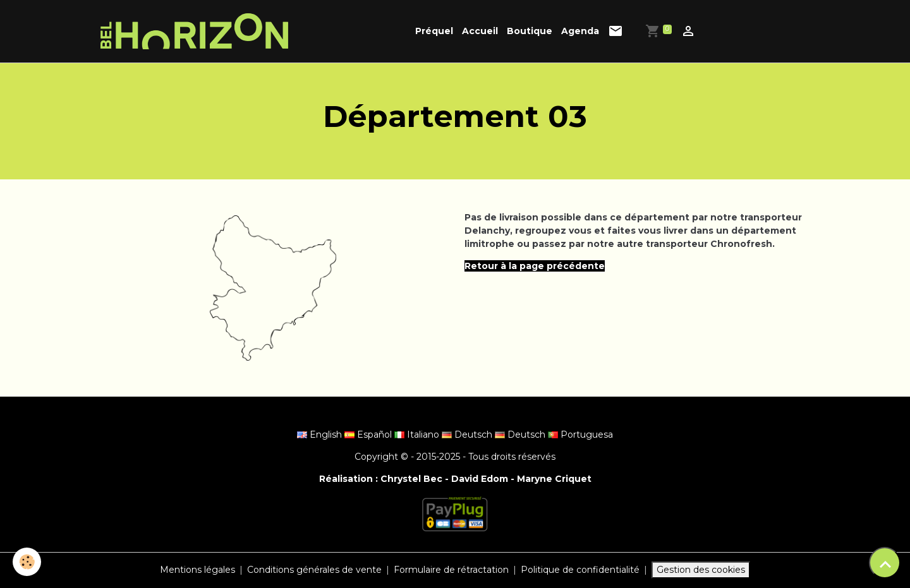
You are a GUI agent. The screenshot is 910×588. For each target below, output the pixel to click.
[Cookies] (27, 562)
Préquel (434, 31)
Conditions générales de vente (314, 570)
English (321, 435)
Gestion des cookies (701, 570)
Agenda (580, 31)
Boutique (530, 31)
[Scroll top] (885, 563)
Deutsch (468, 435)
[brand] (197, 31)
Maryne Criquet (554, 479)
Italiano (418, 435)
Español (369, 435)
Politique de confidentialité (580, 570)
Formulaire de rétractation (451, 570)
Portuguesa (580, 435)
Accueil (480, 31)
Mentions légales (197, 570)
